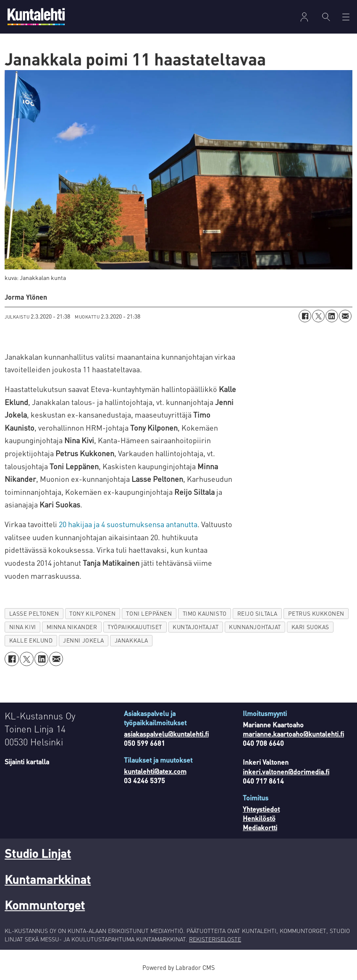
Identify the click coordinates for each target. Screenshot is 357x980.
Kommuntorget (45, 905)
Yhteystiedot (261, 809)
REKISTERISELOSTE (215, 939)
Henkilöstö (259, 818)
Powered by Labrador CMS (178, 967)
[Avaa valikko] (346, 17)
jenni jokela (84, 640)
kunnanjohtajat (255, 627)
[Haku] (326, 17)
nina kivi (23, 627)
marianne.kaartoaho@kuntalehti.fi (293, 734)
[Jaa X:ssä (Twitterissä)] (318, 316)
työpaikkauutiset (135, 627)
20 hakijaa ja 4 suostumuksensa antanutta (128, 524)
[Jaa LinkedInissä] (332, 316)
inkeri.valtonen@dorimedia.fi (286, 772)
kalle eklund (31, 640)
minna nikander (72, 627)
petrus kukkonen (316, 613)
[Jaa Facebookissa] (305, 316)
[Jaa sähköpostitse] (345, 316)
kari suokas (310, 627)
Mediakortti (260, 827)
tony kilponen (92, 613)
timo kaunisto (205, 613)
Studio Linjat (38, 853)
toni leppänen (149, 613)
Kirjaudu (304, 17)
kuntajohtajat (196, 627)
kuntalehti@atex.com (155, 771)
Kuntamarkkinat (48, 879)
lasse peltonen (34, 613)
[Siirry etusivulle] (36, 17)
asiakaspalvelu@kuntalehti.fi (166, 734)
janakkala (131, 640)
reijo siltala (257, 613)
